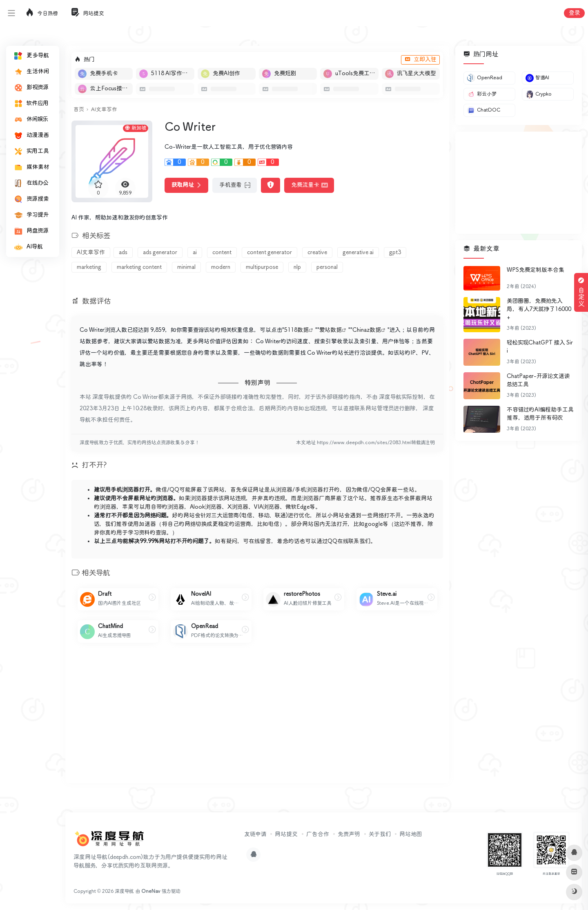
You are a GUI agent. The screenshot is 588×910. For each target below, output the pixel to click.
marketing (89, 267)
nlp (297, 267)
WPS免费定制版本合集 (536, 270)
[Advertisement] (257, 720)
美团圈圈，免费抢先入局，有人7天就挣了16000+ (539, 309)
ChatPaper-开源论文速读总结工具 (538, 380)
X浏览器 (238, 507)
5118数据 (296, 330)
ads (123, 253)
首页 (79, 110)
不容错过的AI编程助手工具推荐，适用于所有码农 (540, 414)
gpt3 (395, 253)
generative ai (358, 253)
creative (317, 253)
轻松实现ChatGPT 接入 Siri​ (540, 347)
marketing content (139, 267)
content (222, 253)
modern (221, 267)
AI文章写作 (104, 110)
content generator (269, 253)
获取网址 (186, 185)
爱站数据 (331, 330)
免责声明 (349, 834)
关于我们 (380, 834)
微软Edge (297, 507)
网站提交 (286, 834)
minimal (186, 267)
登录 (574, 13)
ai (195, 253)
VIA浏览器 (267, 507)
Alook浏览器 (206, 507)
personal (327, 267)
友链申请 (255, 834)
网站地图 (411, 834)
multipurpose (262, 267)
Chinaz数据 (367, 330)
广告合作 (318, 834)
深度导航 (124, 891)
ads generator (160, 253)
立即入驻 (420, 60)
